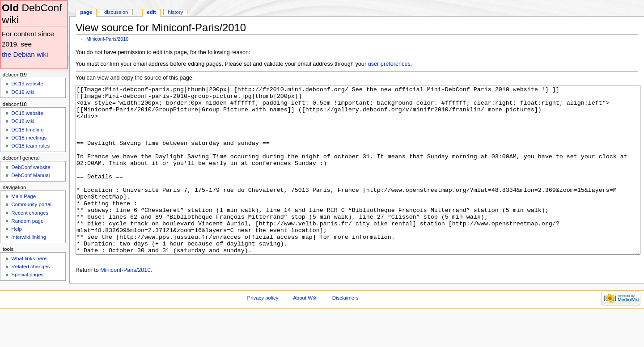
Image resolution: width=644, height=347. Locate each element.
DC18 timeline (27, 130)
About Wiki (305, 331)
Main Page (23, 196)
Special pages (27, 275)
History (176, 12)
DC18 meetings (29, 138)
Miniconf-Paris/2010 (107, 39)
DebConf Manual (30, 175)
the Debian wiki (25, 54)
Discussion (116, 12)
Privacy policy (263, 331)
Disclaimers (345, 331)
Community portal (31, 204)
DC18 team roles (30, 146)
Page (86, 12)
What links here (29, 258)
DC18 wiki (23, 121)
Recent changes (30, 213)
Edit (151, 12)
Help (17, 229)
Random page (27, 221)
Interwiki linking (29, 237)
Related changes (30, 267)
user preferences (389, 64)
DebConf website (31, 167)
